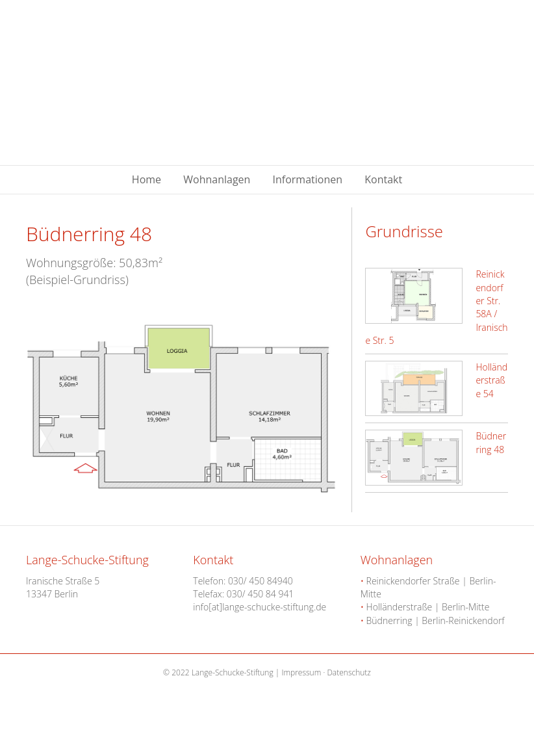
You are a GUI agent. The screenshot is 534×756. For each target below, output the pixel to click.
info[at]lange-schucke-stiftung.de (260, 607)
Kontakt (383, 179)
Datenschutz (349, 672)
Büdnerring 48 (491, 442)
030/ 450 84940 (261, 581)
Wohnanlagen (217, 179)
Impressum (301, 672)
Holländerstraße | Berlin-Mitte (425, 607)
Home (146, 179)
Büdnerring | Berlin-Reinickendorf (433, 620)
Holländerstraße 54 (491, 380)
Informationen (308, 179)
